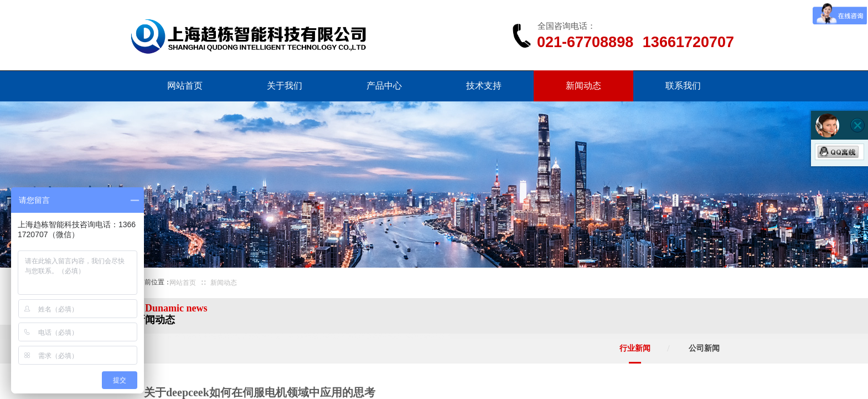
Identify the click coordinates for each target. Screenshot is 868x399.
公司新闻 (704, 348)
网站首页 (185, 86)
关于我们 (285, 86)
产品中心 (384, 86)
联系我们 (683, 86)
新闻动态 (583, 86)
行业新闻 (635, 348)
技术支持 (484, 86)
